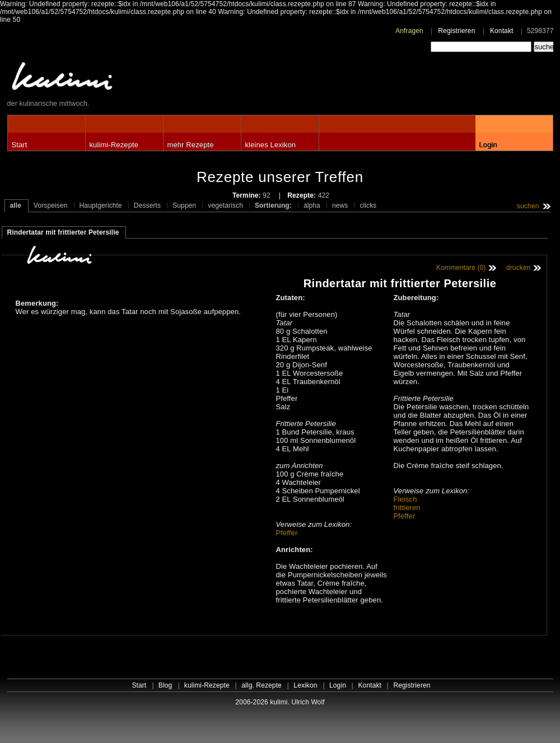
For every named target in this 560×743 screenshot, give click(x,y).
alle (16, 205)
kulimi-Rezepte (114, 145)
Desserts (147, 205)
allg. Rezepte (262, 685)
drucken (519, 268)
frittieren (407, 508)
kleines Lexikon (271, 145)
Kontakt (502, 31)
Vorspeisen (51, 205)
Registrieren (456, 31)
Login (488, 145)
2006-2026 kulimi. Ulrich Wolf (280, 702)
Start (20, 145)
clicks (368, 205)
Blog (165, 685)
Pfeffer (287, 533)
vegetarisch (225, 205)
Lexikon (305, 685)
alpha (312, 205)
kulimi (114, 79)
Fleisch (405, 499)
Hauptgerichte (101, 205)
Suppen (184, 205)
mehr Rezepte (191, 145)
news (340, 205)
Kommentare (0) (461, 268)
